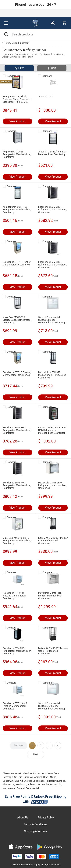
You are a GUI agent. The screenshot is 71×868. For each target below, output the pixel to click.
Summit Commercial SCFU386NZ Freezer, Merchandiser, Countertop (52, 706)
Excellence (39, 781)
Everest (28, 781)
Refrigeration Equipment (17, 43)
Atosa (53, 777)
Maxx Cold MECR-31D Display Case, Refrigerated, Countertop (17, 320)
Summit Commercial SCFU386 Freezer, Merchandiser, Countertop (52, 320)
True (20, 777)
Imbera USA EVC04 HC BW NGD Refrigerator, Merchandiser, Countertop (52, 430)
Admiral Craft (41, 777)
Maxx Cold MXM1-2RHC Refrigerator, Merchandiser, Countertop (52, 485)
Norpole (7, 788)
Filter (19, 68)
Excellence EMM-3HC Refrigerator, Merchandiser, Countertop (52, 265)
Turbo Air (28, 777)
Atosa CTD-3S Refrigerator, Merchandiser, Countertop (52, 153)
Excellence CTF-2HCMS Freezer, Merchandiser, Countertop (15, 706)
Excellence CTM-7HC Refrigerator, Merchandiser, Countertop (17, 651)
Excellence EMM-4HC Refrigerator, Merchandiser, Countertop (17, 430)
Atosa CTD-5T (45, 97)
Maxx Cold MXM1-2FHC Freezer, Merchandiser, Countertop (50, 596)
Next (35, 754)
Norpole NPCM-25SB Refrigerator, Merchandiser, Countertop (17, 154)
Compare (12, 76)
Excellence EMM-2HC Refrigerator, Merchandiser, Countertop (52, 210)
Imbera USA (34, 784)
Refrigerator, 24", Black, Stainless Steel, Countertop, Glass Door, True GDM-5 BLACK (17, 99)
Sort (52, 68)
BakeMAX (8, 781)
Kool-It (45, 784)
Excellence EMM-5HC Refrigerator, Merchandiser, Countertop (17, 485)
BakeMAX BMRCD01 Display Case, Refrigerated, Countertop (53, 541)
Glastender (9, 784)
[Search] (35, 34)
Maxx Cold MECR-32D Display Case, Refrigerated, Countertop (52, 375)
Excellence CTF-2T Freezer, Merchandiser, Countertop (17, 374)
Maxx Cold (56, 784)
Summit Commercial (28, 788)
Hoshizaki (21, 784)
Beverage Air (9, 777)
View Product (17, 121)
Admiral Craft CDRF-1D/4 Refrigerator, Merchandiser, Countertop (17, 210)
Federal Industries (55, 781)
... (49, 745)
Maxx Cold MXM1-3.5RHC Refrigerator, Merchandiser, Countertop (17, 541)
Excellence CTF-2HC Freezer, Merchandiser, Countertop (15, 596)
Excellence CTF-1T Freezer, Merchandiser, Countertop (17, 263)
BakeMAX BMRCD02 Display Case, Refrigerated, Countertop (53, 651)
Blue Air (19, 781)
